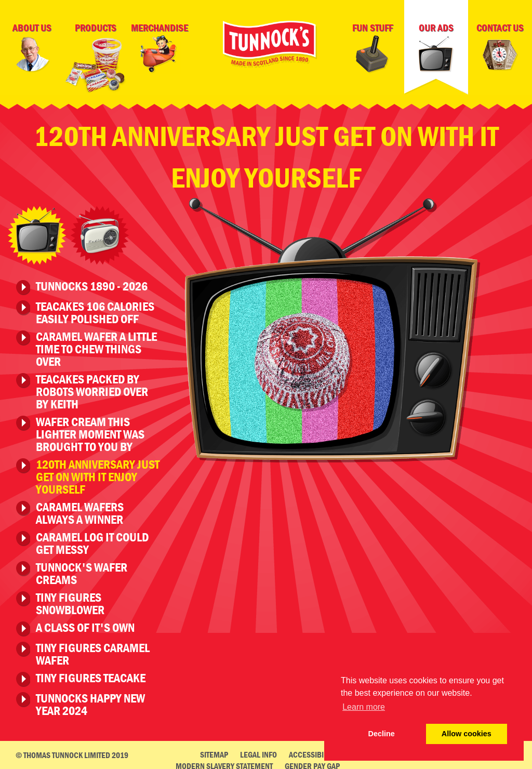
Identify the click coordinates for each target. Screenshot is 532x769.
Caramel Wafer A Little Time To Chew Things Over (96, 346)
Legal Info (258, 751)
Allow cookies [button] (467, 734)
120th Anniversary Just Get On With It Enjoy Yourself (98, 474)
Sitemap (214, 751)
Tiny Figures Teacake (91, 675)
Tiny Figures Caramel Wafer (93, 651)
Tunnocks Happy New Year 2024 (90, 701)
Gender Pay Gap (312, 763)
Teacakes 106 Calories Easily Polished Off (95, 310)
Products (96, 60)
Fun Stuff (373, 48)
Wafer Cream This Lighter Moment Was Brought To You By (90, 431)
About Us (32, 48)
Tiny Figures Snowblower (70, 601)
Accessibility (312, 751)
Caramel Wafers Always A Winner (80, 510)
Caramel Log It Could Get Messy (92, 540)
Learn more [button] (364, 707)
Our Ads (436, 48)
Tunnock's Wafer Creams (82, 571)
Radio (100, 232)
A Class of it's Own (85, 625)
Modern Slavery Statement (224, 763)
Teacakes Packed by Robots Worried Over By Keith (92, 389)
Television (37, 232)
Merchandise (159, 48)
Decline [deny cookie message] (382, 734)
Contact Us (500, 49)
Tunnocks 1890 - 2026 (92, 284)
